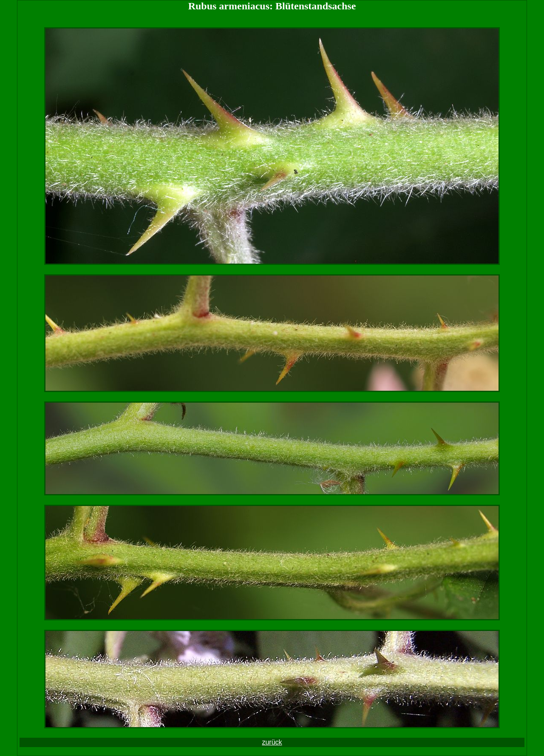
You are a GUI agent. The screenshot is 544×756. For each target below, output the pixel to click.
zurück (272, 742)
